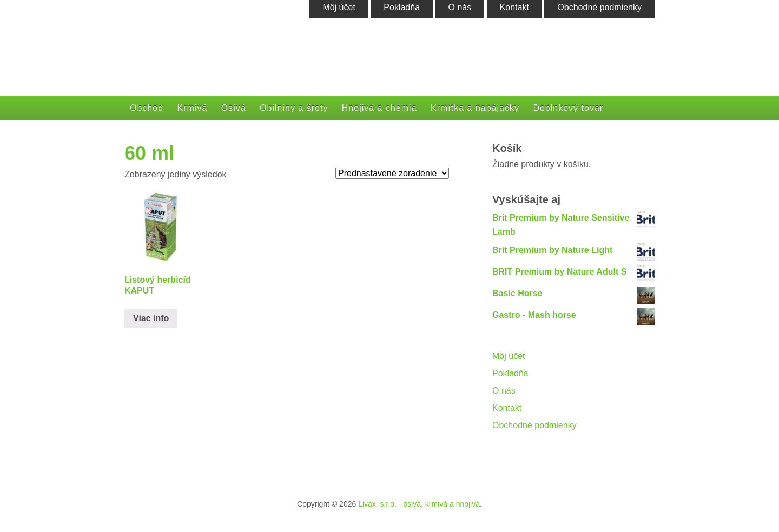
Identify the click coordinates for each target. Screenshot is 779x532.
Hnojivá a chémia (379, 108)
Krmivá (193, 108)
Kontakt (507, 408)
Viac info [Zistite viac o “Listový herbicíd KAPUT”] (151, 318)
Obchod (147, 108)
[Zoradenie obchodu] (392, 173)
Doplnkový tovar (568, 108)
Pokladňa (510, 373)
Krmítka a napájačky (475, 108)
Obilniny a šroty (294, 108)
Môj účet (509, 356)
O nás (504, 391)
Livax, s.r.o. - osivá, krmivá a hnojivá (419, 504)
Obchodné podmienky (534, 425)
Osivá (234, 108)
